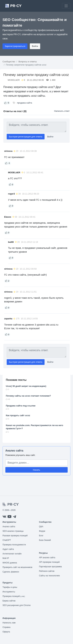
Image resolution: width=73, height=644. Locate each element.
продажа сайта (25, 103)
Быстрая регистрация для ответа (26, 137)
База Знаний (45, 540)
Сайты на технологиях (49, 576)
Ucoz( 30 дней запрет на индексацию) (26, 386)
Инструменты (9, 592)
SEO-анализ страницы (13, 531)
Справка (6, 627)
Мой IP (6, 558)
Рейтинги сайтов (47, 571)
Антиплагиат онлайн (12, 554)
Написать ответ (62, 111)
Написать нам (9, 623)
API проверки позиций (49, 562)
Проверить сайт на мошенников (17, 567)
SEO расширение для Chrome (17, 605)
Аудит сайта (8, 549)
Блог (41, 536)
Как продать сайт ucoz (18, 415)
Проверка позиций (14, 596)
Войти (35, 46)
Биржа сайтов (9, 601)
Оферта (6, 632)
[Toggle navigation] (66, 6)
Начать (37, 470)
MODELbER (14, 80)
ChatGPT (7, 540)
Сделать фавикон (11, 572)
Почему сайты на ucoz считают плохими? (28, 396)
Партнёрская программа (50, 567)
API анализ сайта (47, 558)
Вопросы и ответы (28, 62)
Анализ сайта (14, 451)
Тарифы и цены (10, 587)
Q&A (41, 527)
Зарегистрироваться (15, 46)
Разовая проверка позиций (15, 536)
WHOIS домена (10, 563)
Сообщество (9, 62)
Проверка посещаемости (14, 545)
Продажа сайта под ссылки (21, 406)
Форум (42, 531)
